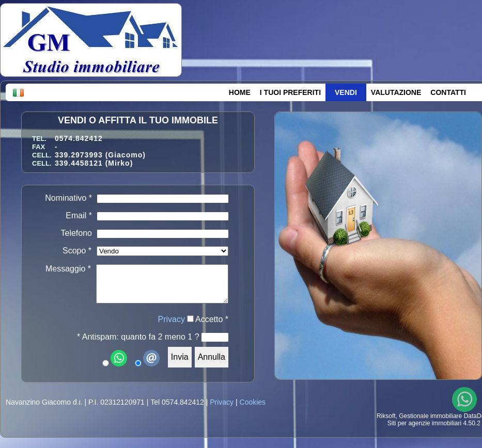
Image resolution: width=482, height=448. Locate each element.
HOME (240, 92)
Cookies (253, 402)
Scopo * (77, 251)
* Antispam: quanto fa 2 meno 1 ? (138, 337)
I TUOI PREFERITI (290, 92)
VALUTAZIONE (396, 92)
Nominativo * (68, 198)
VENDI (346, 92)
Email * (79, 215)
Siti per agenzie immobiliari (424, 423)
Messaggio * (68, 269)
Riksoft (386, 416)
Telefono (77, 233)
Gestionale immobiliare (430, 416)
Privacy (172, 319)
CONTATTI (448, 92)
